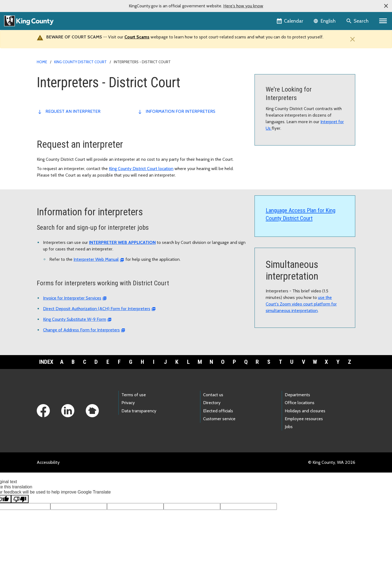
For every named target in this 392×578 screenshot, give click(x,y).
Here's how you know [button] (243, 6)
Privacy (128, 403)
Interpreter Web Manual (96, 259)
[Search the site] (358, 21)
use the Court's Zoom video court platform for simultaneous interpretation (301, 304)
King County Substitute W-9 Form (75, 319)
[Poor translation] (20, 499)
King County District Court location (141, 169)
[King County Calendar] (290, 21)
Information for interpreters (180, 111)
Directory (212, 403)
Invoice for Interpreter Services (72, 298)
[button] (386, 6)
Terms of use (134, 395)
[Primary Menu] (383, 21)
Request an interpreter (73, 111)
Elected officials (218, 411)
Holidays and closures (305, 411)
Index (46, 362)
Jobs (289, 427)
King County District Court (80, 62)
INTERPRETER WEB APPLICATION (122, 242)
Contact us (213, 395)
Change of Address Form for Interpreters (81, 330)
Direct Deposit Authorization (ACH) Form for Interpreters (97, 309)
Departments (297, 395)
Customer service (219, 419)
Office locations (300, 403)
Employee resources (304, 419)
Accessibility (48, 462)
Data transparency (139, 411)
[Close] (351, 39)
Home (42, 62)
